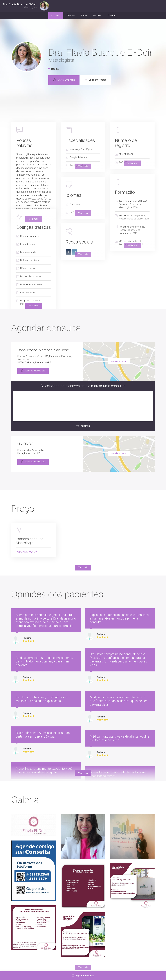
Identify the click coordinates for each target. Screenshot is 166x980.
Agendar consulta (83, 976)
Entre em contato (123, 80)
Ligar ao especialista (33, 371)
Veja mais (34, 306)
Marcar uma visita (92, 80)
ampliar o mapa (119, 361)
